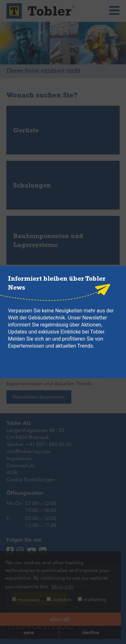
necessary (26, 599)
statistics (59, 599)
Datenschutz (21, 466)
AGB (12, 473)
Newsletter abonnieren (39, 397)
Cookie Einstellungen (31, 480)
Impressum (19, 458)
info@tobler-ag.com (29, 451)
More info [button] (62, 587)
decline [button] (90, 632)
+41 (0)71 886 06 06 (49, 444)
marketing (92, 599)
